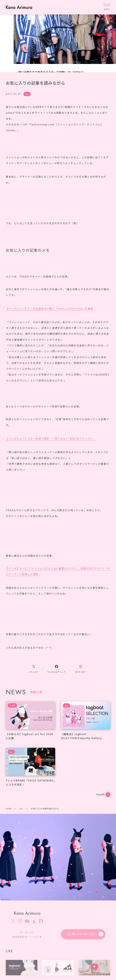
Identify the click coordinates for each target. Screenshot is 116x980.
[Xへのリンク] (34, 669)
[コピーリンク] (81, 669)
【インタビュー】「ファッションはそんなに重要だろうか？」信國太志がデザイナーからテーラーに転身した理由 (58, 571)
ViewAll (103, 795)
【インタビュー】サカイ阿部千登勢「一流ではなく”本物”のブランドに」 (51, 438)
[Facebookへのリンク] (57, 669)
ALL (21, 808)
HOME (9, 808)
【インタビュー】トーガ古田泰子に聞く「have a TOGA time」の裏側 (49, 309)
